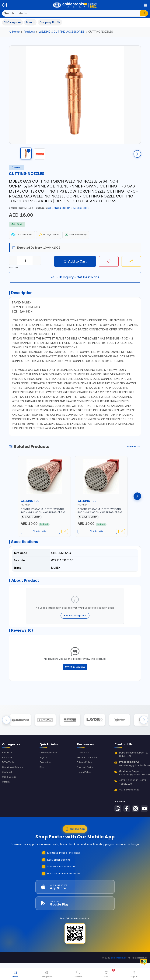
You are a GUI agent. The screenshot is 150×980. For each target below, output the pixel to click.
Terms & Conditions (88, 771)
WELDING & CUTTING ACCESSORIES (62, 32)
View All (133, 452)
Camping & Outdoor (13, 781)
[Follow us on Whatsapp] (118, 822)
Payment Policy (86, 781)
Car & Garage (10, 791)
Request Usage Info (75, 624)
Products (29, 32)
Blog (42, 781)
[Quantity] (25, 264)
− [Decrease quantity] (13, 264)
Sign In (43, 771)
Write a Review (75, 677)
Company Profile (49, 766)
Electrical (7, 786)
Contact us (45, 776)
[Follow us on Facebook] (128, 822)
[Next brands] (144, 732)
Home (14, 32)
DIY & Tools (9, 776)
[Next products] (137, 502)
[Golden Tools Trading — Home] (75, 5)
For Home (8, 771)
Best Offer (8, 766)
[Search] (71, 13)
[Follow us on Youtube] (118, 831)
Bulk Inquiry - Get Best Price (75, 281)
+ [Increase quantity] (37, 264)
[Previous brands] (6, 732)
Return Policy (84, 786)
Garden (6, 796)
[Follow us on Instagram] (137, 822)
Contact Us (83, 766)
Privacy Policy (85, 776)
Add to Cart (75, 265)
